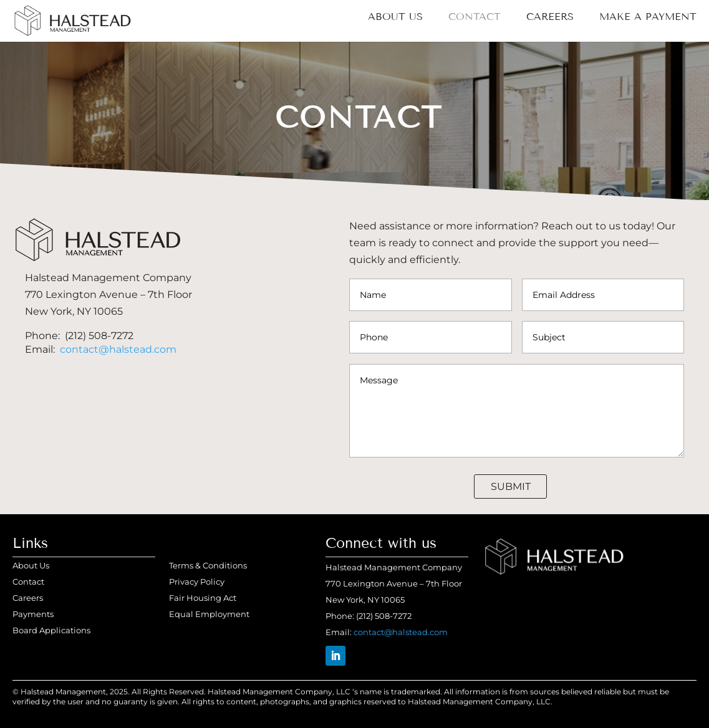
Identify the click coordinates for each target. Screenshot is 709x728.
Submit (511, 486)
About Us (395, 17)
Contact (475, 17)
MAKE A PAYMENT (648, 17)
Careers (550, 17)
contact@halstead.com (118, 349)
